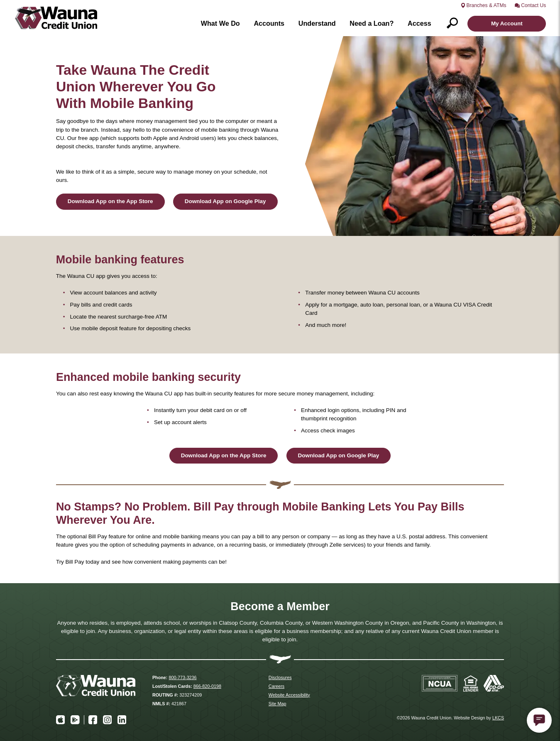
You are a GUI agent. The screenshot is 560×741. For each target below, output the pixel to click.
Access (419, 23)
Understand (317, 23)
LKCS (498, 718)
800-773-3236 (182, 677)
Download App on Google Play (225, 201)
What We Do (220, 23)
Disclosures (280, 677)
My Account (507, 23)
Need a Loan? (372, 23)
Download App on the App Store (110, 201)
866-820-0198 (207, 686)
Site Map (278, 704)
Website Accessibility (289, 695)
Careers (276, 686)
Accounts (269, 23)
